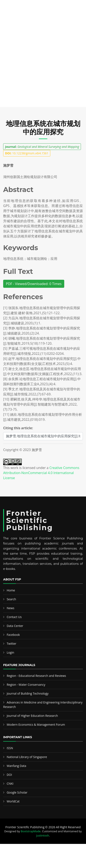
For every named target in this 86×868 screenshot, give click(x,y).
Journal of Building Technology (28, 693)
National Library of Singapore (27, 757)
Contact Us (14, 617)
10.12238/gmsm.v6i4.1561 (27, 153)
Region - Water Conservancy (26, 685)
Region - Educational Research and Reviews (36, 676)
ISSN (10, 748)
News (11, 608)
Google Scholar (17, 792)
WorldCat (13, 801)
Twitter (12, 644)
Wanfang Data (16, 766)
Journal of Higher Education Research (32, 716)
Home (11, 590)
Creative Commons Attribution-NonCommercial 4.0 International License (41, 473)
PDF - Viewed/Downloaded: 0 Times (34, 284)
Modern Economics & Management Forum (36, 725)
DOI (9, 775)
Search (11, 599)
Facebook (13, 635)
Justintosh (43, 835)
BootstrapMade (31, 831)
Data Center (15, 626)
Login (10, 652)
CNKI (10, 784)
